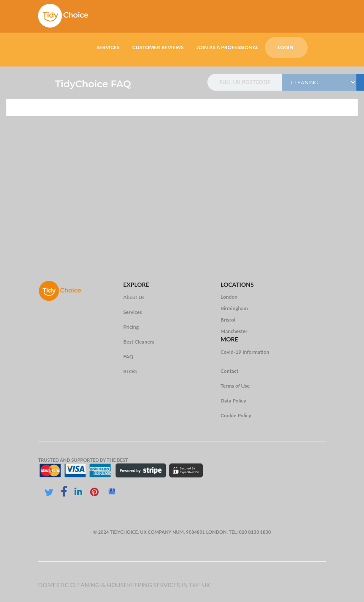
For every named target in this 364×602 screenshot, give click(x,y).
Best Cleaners (139, 342)
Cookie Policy (236, 415)
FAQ (128, 356)
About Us (134, 297)
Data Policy (233, 401)
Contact (229, 371)
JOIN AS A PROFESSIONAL (227, 47)
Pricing (131, 327)
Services (132, 312)
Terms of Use (235, 386)
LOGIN (285, 47)
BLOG (130, 371)
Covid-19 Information (245, 352)
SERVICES (108, 47)
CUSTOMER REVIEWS (158, 47)
